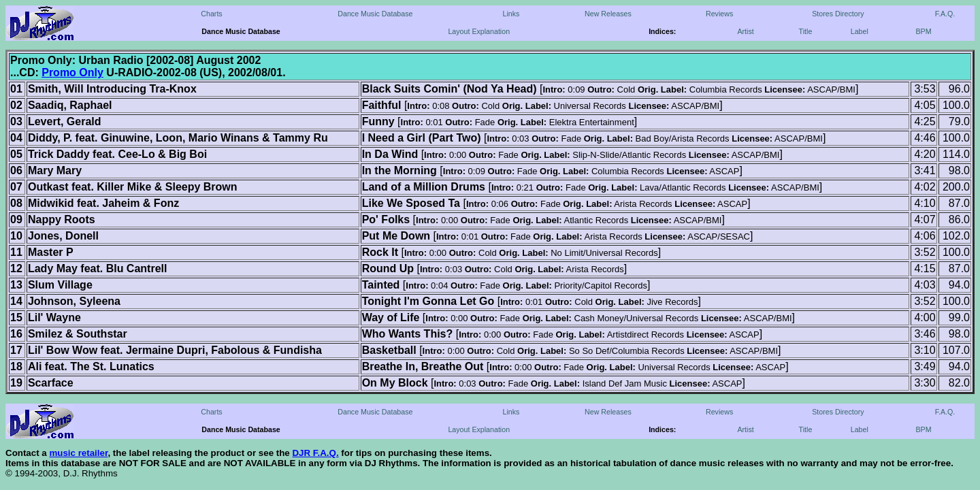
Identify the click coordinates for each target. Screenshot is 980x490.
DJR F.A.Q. (315, 453)
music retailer (78, 453)
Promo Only (72, 72)
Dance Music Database (375, 14)
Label (860, 31)
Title (806, 31)
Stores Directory (838, 14)
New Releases (608, 14)
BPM (923, 31)
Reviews (719, 14)
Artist (745, 31)
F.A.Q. (945, 14)
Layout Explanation (479, 31)
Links (511, 14)
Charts (211, 14)
